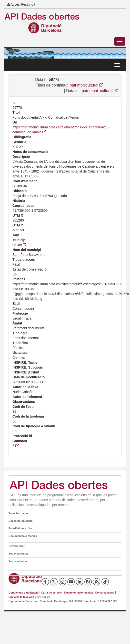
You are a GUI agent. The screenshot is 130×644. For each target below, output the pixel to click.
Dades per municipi (21, 521)
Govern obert (17, 546)
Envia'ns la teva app (21, 597)
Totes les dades (19, 513)
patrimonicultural (86, 85)
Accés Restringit (21, 4)
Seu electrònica (18, 554)
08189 (19, 245)
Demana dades (105, 593)
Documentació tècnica (23, 536)
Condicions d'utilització (24, 593)
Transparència (18, 561)
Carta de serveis (51, 593)
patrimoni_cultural (100, 91)
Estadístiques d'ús (20, 528)
